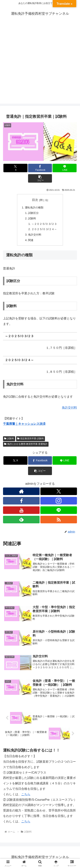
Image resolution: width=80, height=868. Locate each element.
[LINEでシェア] (65, 168)
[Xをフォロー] (59, 491)
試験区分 (33, 213)
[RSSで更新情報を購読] (59, 520)
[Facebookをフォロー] (21, 501)
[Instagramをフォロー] (59, 501)
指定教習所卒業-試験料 (31, 439)
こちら (26, 794)
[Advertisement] (40, 64)
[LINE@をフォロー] (59, 510)
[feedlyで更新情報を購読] (21, 520)
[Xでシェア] (15, 168)
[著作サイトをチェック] (21, 491)
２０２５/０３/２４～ (44, 229)
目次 (35, 200)
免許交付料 (35, 235)
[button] (40, 178)
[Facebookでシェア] (40, 168)
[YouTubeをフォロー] (21, 510)
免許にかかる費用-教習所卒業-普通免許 (26, 444)
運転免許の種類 (34, 207)
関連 (31, 240)
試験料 (32, 218)
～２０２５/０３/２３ (44, 224)
